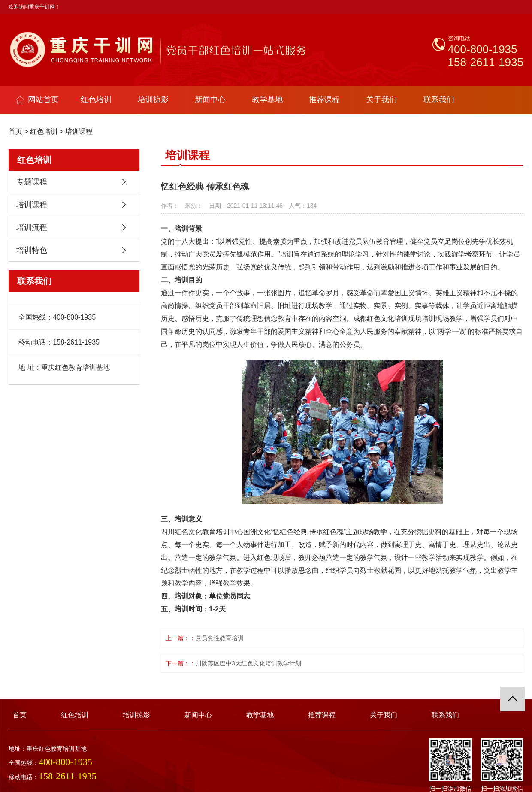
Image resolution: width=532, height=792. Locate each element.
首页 (15, 131)
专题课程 (32, 182)
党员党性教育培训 (220, 638)
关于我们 (381, 100)
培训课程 (79, 131)
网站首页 (37, 100)
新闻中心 (210, 100)
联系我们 (439, 100)
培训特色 (32, 250)
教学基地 (267, 100)
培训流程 (32, 227)
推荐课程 (324, 100)
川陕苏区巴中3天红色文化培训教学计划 (248, 663)
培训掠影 (153, 100)
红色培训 (96, 100)
